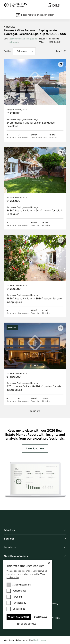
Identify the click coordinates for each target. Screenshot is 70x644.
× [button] (49, 563)
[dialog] (28, 594)
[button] (28, 624)
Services (9, 539)
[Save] (61, 64)
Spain (11, 39)
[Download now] (35, 480)
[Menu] (64, 5)
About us (9, 530)
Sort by (7, 51)
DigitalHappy (40, 640)
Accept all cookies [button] (18, 617)
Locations (10, 547)
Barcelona (19, 39)
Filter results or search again (35, 15)
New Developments (16, 556)
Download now (35, 448)
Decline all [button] (41, 617)
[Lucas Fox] (15, 5)
